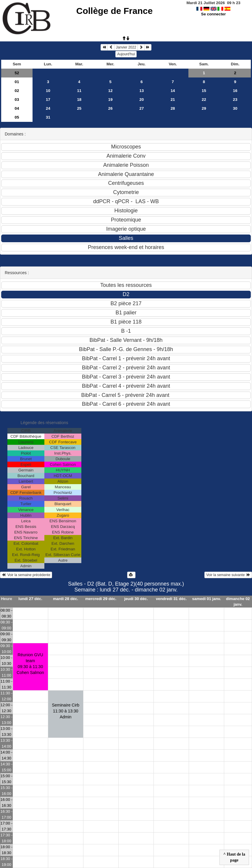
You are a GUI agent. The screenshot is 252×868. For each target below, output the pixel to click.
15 (204, 91)
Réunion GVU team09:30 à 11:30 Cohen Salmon (30, 664)
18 (79, 100)
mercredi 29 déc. (101, 599)
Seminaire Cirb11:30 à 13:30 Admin (66, 711)
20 (142, 100)
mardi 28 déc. (66, 599)
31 (48, 117)
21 (173, 100)
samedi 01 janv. (206, 599)
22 (204, 100)
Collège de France (114, 11)
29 (204, 108)
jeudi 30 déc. (136, 599)
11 (79, 91)
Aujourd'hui (126, 54)
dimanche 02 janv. (238, 602)
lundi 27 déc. (30, 599)
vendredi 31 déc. (171, 599)
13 (142, 91)
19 (110, 100)
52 (17, 73)
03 (17, 100)
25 (79, 108)
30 (235, 108)
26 (110, 108)
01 (17, 82)
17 (48, 100)
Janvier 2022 (126, 47)
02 (17, 91)
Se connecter (214, 14)
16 (235, 91)
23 (235, 100)
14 (173, 91)
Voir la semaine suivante (228, 575)
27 (142, 108)
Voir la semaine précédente (26, 575)
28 (173, 108)
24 (48, 108)
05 (17, 117)
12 (110, 91)
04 (17, 108)
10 (48, 91)
